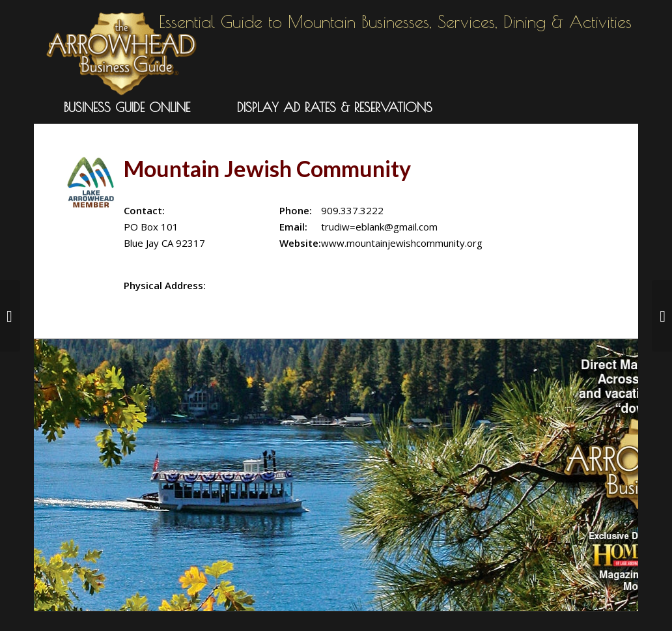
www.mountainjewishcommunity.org (402, 243)
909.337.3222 (352, 210)
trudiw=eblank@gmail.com (379, 227)
